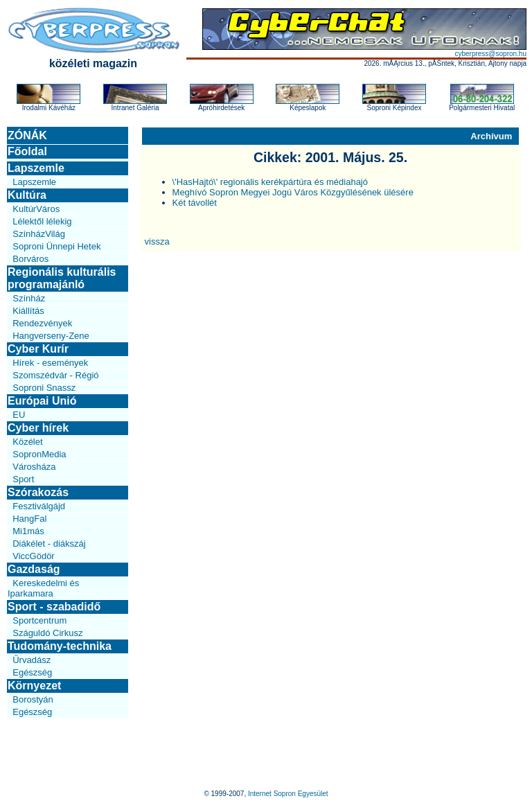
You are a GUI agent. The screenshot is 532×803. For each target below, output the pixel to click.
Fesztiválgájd (39, 506)
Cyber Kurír (38, 349)
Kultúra (27, 195)
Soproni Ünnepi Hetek (56, 246)
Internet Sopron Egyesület (288, 794)
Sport (23, 479)
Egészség (32, 672)
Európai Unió (42, 401)
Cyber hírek (38, 428)
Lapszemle (36, 168)
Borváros (30, 259)
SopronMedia (39, 454)
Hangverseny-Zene (51, 336)
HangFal (29, 519)
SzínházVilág (39, 234)
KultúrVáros (36, 209)
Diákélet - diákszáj (49, 544)
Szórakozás (38, 492)
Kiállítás (28, 311)
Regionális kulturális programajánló (62, 278)
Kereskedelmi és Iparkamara (43, 588)
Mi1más (28, 531)
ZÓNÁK (27, 135)
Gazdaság (34, 569)
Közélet (27, 442)
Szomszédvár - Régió (55, 375)
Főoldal (27, 151)
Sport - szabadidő (54, 607)
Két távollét (195, 203)
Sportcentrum (39, 620)
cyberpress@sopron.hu (490, 54)
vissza (157, 241)
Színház (29, 298)
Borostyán (33, 699)
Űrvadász (32, 660)
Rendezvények (42, 323)
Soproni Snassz (44, 388)
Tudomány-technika (60, 646)
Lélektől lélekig (42, 221)
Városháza (34, 467)
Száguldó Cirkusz (47, 633)
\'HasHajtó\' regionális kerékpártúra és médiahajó (270, 182)
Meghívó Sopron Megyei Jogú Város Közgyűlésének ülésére (293, 192)
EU (19, 415)
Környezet (34, 686)
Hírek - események (50, 363)
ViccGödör (33, 556)
